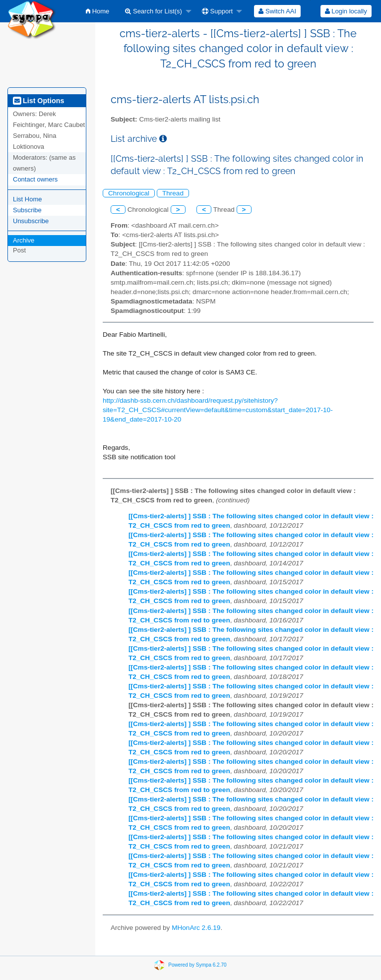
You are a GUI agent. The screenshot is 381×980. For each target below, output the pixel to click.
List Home (28, 199)
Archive (24, 240)
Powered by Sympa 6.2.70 (197, 965)
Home (97, 11)
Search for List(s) (154, 11)
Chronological (129, 193)
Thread (173, 193)
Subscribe (27, 210)
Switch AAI (277, 11)
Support (217, 11)
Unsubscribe (31, 221)
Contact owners (35, 179)
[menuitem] (97, 11)
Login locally (346, 11)
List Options (38, 101)
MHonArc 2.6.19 (196, 928)
